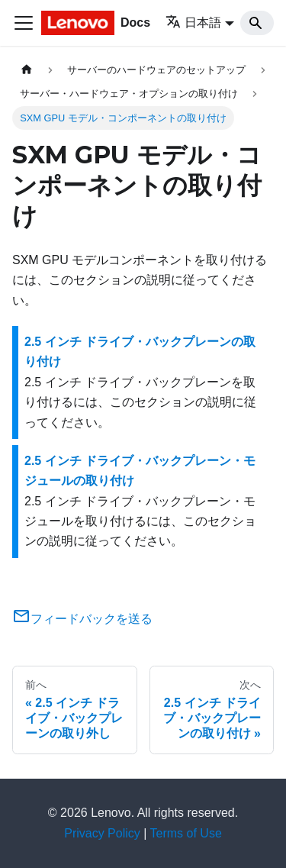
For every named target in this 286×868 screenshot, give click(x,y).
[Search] (257, 23)
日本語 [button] (193, 23)
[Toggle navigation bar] (24, 23)
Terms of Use (186, 833)
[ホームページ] (27, 70)
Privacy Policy (102, 833)
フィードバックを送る (82, 619)
